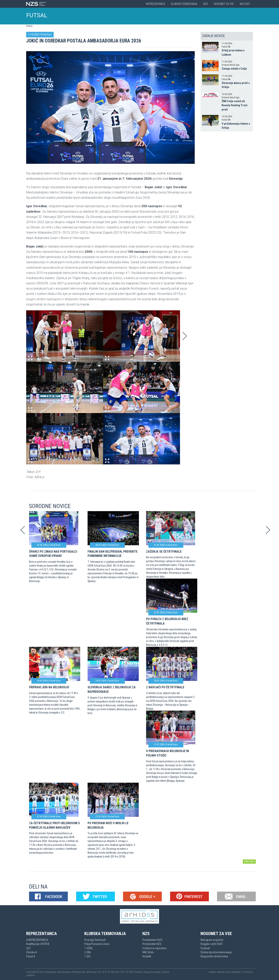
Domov (29, 26)
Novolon (249, 972)
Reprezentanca (155, 4)
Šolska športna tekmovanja (216, 952)
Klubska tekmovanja (184, 4)
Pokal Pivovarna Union (97, 944)
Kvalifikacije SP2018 (38, 944)
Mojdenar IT (237, 972)
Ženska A (31, 952)
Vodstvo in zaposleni (154, 948)
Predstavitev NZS (152, 940)
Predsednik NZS (152, 944)
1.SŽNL (89, 948)
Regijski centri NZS (212, 944)
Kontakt (147, 956)
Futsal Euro (46, 34)
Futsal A (31, 956)
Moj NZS (245, 4)
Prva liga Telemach (95, 940)
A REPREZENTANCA (37, 940)
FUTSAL (37, 15)
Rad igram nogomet (212, 940)
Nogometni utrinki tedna (214, 956)
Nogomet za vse (224, 4)
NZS (206, 4)
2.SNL (88, 952)
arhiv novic (249, 861)
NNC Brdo (148, 952)
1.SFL (88, 956)
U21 (28, 948)
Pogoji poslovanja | (153, 972)
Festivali (205, 948)
